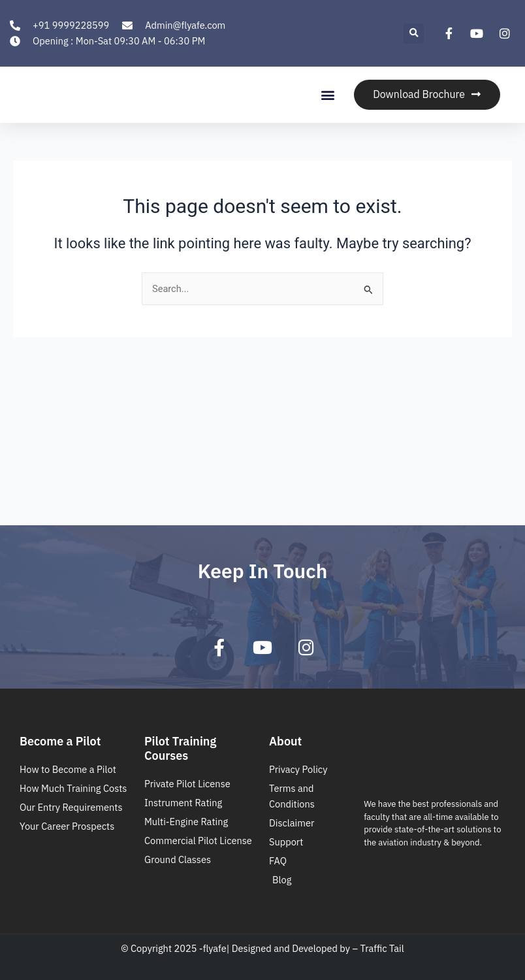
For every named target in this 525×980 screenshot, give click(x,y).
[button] (414, 34)
